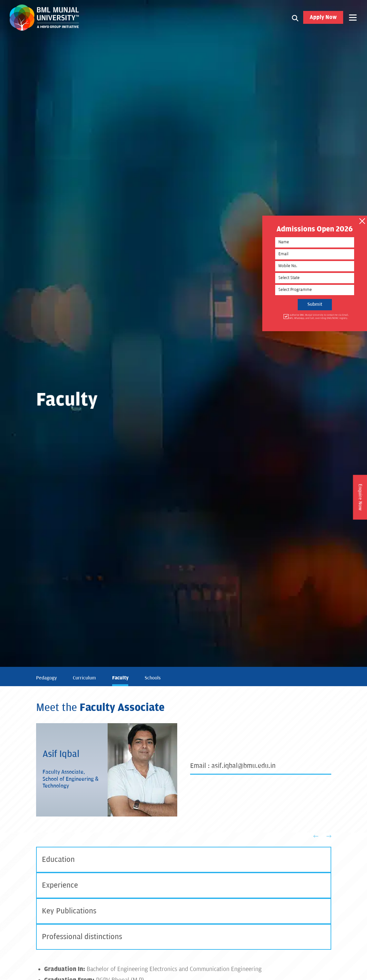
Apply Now (323, 17)
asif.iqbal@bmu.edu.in (243, 766)
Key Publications (69, 911)
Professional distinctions (82, 937)
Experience (60, 885)
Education (58, 859)
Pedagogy (46, 678)
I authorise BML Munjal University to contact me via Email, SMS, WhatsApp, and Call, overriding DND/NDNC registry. (318, 315)
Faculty (120, 678)
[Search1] (295, 17)
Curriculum (84, 678)
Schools (153, 678)
